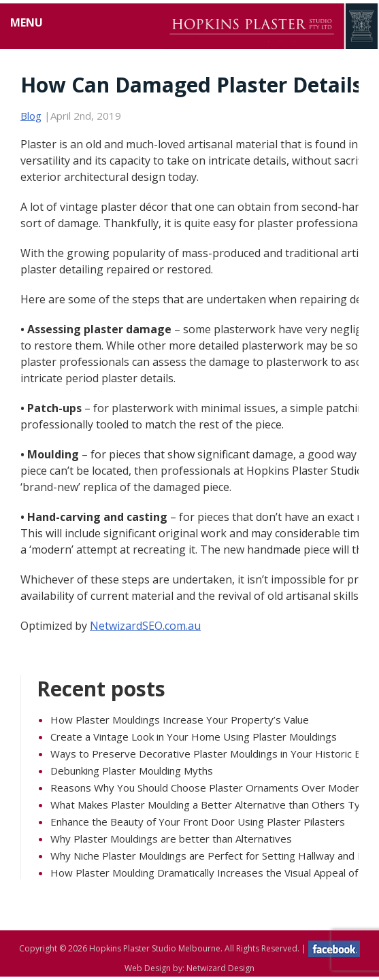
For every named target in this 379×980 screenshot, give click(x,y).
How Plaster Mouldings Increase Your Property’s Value (180, 720)
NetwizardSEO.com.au (145, 626)
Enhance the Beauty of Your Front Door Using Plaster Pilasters (198, 822)
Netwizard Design (220, 968)
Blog (31, 116)
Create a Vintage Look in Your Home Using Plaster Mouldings (194, 737)
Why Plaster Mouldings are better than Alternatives (171, 839)
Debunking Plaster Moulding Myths (132, 771)
